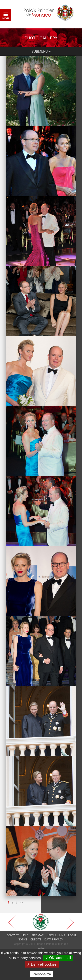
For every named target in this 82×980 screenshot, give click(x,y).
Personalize (42, 974)
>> (21, 902)
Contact (13, 935)
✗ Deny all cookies (42, 964)
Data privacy (54, 939)
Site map (38, 935)
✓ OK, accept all (58, 958)
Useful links (56, 935)
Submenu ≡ (41, 51)
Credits (36, 939)
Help (25, 935)
